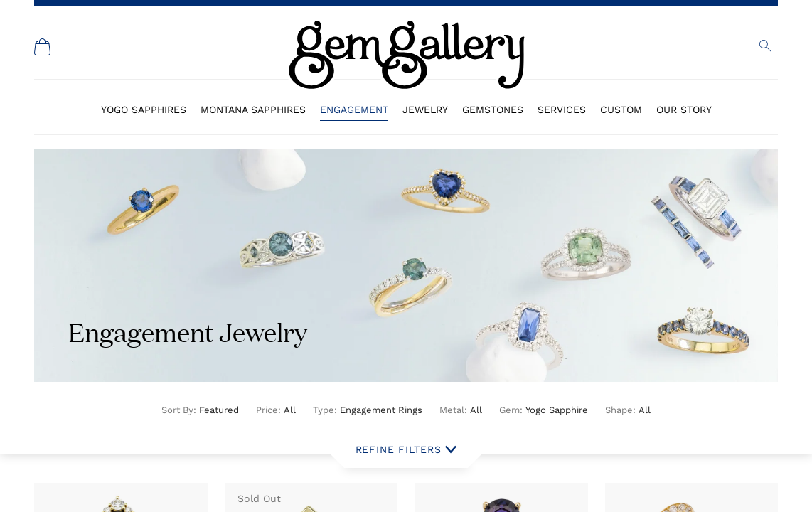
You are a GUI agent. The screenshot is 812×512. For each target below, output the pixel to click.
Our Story (684, 110)
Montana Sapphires (253, 110)
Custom (621, 110)
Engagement (354, 110)
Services (562, 110)
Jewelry (425, 110)
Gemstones (493, 110)
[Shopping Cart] (43, 47)
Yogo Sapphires (144, 110)
